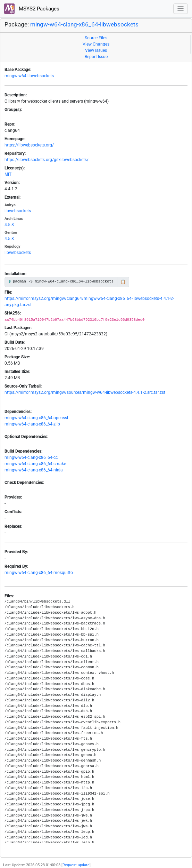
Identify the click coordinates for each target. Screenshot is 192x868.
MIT (8, 174)
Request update (76, 865)
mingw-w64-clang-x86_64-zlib (32, 424)
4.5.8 (9, 225)
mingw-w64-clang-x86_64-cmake (35, 464)
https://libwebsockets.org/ (29, 145)
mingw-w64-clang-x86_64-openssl (36, 418)
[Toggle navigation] (181, 9)
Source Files (96, 38)
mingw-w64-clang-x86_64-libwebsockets (84, 24)
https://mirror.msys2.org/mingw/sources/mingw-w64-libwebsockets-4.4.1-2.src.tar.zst (85, 392)
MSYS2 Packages (32, 9)
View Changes (96, 44)
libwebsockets (18, 211)
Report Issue (96, 57)
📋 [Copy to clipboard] (123, 282)
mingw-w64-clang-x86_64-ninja (34, 470)
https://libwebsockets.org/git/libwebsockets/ (47, 160)
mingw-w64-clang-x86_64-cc (31, 457)
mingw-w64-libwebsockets (29, 76)
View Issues (96, 50)
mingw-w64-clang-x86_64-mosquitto (39, 573)
